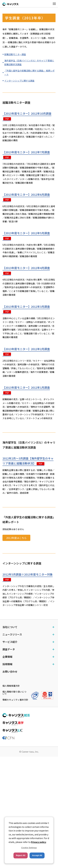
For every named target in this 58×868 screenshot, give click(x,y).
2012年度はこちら (16, 538)
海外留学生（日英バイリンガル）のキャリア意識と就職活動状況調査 (29, 63)
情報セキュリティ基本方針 (15, 700)
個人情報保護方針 (11, 686)
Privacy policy (39, 842)
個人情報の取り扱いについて (14, 693)
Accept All (37, 855)
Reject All (21, 855)
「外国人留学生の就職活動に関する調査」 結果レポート (29, 73)
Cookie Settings (29, 848)
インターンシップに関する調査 (19, 81)
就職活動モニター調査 (15, 54)
